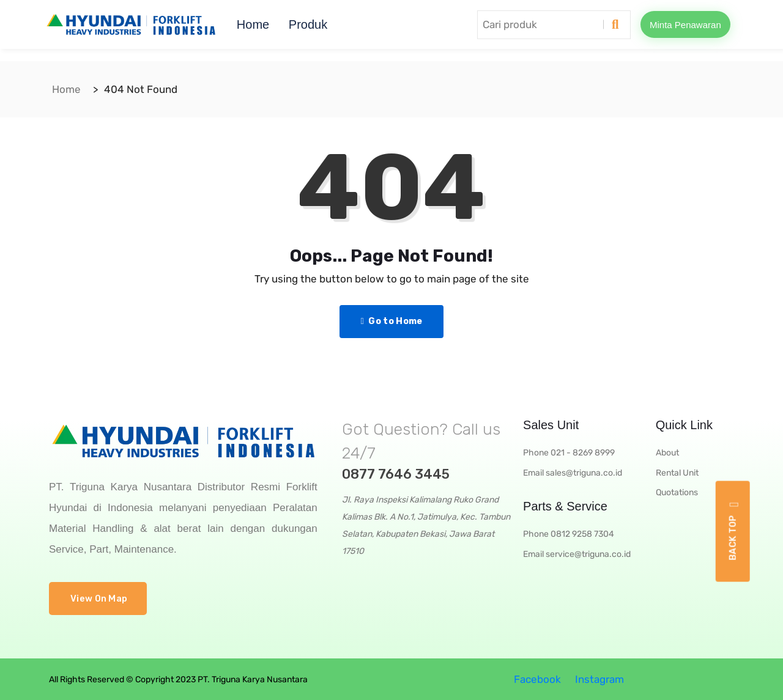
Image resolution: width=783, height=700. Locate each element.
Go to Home (392, 321)
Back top (733, 531)
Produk (308, 24)
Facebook (536, 679)
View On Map (99, 599)
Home (253, 24)
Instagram (598, 679)
